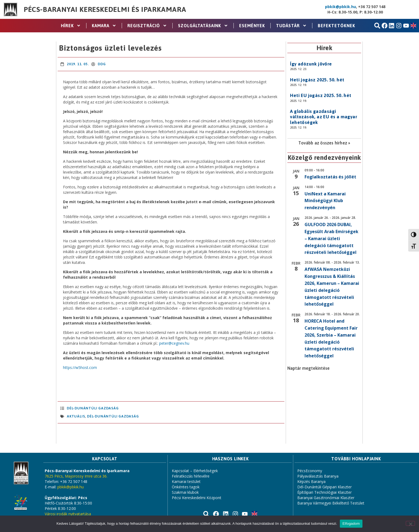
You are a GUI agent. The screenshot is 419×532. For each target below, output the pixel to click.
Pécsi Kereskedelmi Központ (197, 498)
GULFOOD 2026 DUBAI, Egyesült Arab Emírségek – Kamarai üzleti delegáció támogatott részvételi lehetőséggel (331, 239)
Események (252, 26)
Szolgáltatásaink (203, 26)
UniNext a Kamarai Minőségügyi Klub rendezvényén (325, 201)
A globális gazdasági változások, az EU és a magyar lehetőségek (324, 117)
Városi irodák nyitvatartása (68, 514)
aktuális (76, 416)
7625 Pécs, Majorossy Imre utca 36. (76, 476)
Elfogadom (351, 524)
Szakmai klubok (185, 492)
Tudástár (291, 26)
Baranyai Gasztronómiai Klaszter (326, 498)
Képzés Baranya (311, 481)
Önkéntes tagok (186, 487)
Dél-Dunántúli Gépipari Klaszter (324, 487)
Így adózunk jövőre (311, 64)
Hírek (71, 26)
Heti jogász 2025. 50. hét (317, 80)
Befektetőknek (336, 26)
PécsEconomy (310, 471)
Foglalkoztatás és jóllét (330, 177)
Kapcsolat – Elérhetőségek (195, 471)
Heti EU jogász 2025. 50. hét (321, 95)
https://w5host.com (80, 367)
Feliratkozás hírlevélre (191, 476)
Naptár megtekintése (308, 368)
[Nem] (410, 523)
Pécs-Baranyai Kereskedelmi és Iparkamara (105, 9)
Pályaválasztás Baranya (318, 476)
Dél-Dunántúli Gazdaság (93, 408)
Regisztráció (147, 26)
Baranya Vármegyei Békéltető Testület (331, 503)
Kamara (104, 26)
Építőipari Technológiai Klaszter (324, 492)
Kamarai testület (186, 481)
